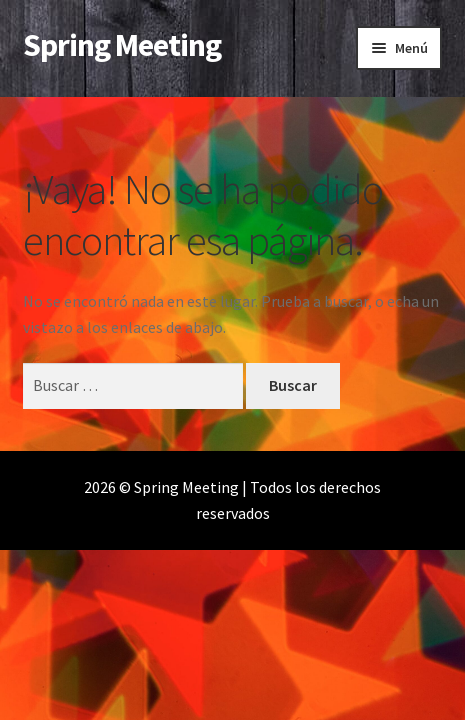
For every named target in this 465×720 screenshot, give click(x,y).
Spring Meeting (122, 45)
